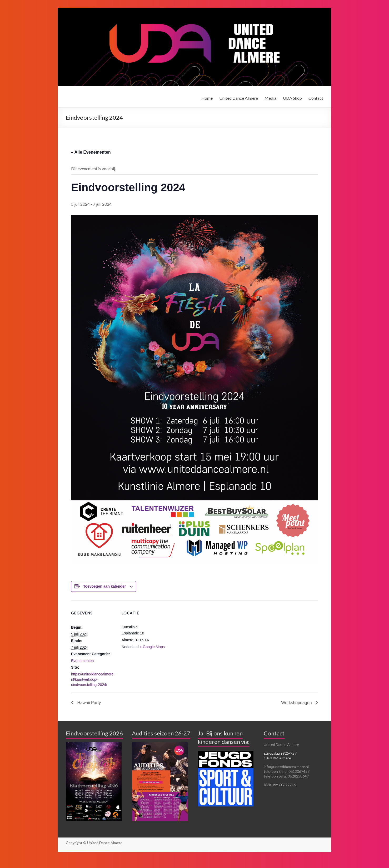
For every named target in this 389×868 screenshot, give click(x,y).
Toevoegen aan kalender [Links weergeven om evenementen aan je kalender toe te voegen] (104, 586)
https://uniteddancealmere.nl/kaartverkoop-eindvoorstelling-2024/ (93, 679)
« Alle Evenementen (91, 152)
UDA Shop (292, 98)
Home (207, 98)
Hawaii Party (88, 703)
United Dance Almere (239, 98)
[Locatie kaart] (200, 637)
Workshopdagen (297, 703)
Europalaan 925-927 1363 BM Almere (280, 756)
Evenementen (82, 661)
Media (270, 98)
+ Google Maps (152, 647)
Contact (316, 98)
